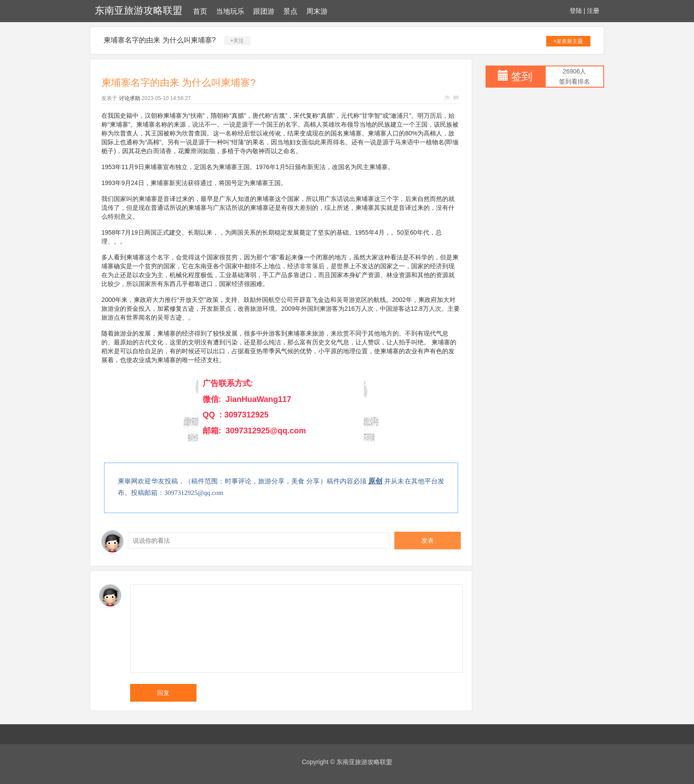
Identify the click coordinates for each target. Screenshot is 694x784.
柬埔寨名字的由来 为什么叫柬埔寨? (160, 40)
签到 (522, 76)
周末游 (317, 11)
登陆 (576, 11)
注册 (593, 11)
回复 (163, 693)
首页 (200, 11)
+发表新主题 (568, 41)
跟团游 (264, 11)
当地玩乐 (230, 11)
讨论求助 (130, 98)
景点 (290, 11)
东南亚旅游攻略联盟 (139, 10)
